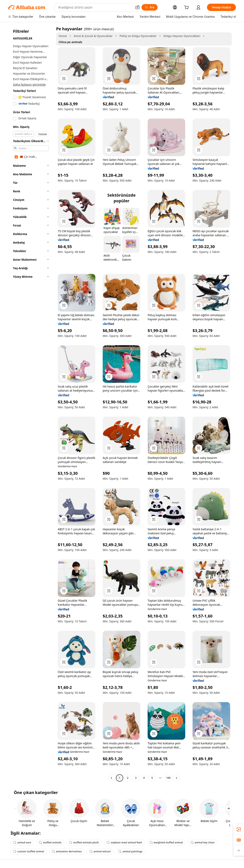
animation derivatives (67, 851)
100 (168, 778)
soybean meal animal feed (124, 842)
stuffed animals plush (84, 842)
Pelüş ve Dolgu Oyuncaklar (138, 36)
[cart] (187, 8)
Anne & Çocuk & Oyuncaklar (93, 36)
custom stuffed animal (29, 851)
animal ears (22, 842)
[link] (239, 829)
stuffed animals (50, 842)
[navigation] (31, 404)
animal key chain (203, 842)
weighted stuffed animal (166, 842)
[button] (137, 7)
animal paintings (130, 851)
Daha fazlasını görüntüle (29, 84)
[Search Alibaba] (95, 7)
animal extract (100, 851)
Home (63, 36)
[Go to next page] (176, 778)
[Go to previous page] (111, 778)
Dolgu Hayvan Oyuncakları (182, 36)
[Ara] (150, 7)
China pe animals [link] (70, 42)
